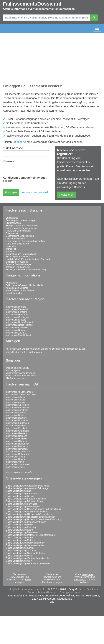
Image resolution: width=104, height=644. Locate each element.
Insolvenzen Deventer (16, 418)
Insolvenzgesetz (14, 370)
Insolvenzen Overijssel (17, 328)
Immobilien (11, 249)
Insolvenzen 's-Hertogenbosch (21, 395)
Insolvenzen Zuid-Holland (18, 335)
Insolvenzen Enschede (17, 428)
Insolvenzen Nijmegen (17, 449)
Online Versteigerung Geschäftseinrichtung (27, 512)
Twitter (28, 580)
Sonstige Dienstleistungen (19, 264)
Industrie (10, 251)
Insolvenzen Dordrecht (17, 420)
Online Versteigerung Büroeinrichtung (24, 501)
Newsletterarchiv (14, 293)
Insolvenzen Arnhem (16, 413)
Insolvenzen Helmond (16, 436)
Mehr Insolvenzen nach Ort (19, 472)
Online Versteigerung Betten (20, 496)
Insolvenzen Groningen (17, 317)
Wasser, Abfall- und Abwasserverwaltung (26, 270)
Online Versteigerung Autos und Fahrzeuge (27, 488)
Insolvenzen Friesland (17, 312)
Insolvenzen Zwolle (15, 467)
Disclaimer (93, 589)
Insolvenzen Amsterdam (18, 407)
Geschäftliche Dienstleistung (20, 236)
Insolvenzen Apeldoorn (17, 410)
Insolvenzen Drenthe (16, 307)
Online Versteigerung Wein (19, 561)
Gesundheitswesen (15, 239)
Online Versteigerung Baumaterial (22, 494)
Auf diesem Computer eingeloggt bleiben (25, 179)
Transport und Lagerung (18, 267)
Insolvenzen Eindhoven (17, 423)
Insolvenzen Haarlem (16, 433)
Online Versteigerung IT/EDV (20, 525)
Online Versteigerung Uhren (19, 556)
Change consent (70, 592)
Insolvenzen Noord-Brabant (19, 322)
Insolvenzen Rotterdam (17, 454)
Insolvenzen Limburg (16, 320)
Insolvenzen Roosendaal (18, 452)
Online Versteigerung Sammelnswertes (25, 545)
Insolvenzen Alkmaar (16, 397)
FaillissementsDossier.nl (32, 4)
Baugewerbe (12, 218)
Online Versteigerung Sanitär (20, 548)
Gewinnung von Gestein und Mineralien (25, 241)
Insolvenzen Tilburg (15, 457)
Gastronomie (12, 233)
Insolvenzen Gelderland (17, 315)
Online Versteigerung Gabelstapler (23, 507)
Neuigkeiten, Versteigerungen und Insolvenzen (85, 577)
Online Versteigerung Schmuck (21, 551)
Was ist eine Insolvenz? (17, 368)
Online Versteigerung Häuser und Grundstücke (29, 514)
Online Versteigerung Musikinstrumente (25, 543)
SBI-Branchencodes (16, 378)
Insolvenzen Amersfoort (17, 405)
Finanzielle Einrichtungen (18, 231)
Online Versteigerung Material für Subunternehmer (31, 535)
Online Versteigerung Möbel (19, 538)
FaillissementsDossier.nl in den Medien (25, 285)
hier (20, 142)
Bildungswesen (13, 223)
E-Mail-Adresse (13, 148)
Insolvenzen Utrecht (16, 330)
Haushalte (11, 246)
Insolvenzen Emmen (16, 426)
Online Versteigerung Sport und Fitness (25, 553)
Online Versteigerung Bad (18, 491)
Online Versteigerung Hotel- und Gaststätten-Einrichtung (34, 519)
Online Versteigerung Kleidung (21, 527)
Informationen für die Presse (20, 291)
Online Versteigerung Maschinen (22, 532)
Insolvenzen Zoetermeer (18, 464)
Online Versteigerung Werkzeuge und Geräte (28, 563)
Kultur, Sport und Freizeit (18, 257)
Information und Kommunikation (21, 254)
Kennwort (9, 161)
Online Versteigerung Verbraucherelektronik (27, 558)
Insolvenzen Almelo (15, 400)
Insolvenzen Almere (15, 402)
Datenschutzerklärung (42, 592)
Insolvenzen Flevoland (17, 309)
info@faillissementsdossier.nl (26, 589)
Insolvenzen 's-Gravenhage (19, 392)
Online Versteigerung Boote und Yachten (26, 499)
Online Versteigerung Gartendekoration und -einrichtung (33, 509)
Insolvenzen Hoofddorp (17, 444)
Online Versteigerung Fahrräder (21, 504)
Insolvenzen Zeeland (16, 333)
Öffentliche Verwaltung (17, 262)
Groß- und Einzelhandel (18, 244)
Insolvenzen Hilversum (17, 441)
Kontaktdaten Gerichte (17, 288)
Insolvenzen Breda (15, 415)
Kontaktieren (12, 283)
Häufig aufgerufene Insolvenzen (21, 376)
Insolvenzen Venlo (15, 462)
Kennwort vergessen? (35, 192)
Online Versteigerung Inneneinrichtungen (26, 522)
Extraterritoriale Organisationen (21, 228)
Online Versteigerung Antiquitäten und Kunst (28, 486)
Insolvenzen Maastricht (17, 446)
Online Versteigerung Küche (20, 530)
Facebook (47, 582)
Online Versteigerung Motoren (20, 540)
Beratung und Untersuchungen (21, 220)
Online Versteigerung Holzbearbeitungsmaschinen (30, 517)
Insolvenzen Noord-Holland (19, 325)
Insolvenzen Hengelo (16, 439)
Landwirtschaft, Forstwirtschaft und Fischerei (28, 259)
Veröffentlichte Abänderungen (20, 373)
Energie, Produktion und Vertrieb (22, 226)
